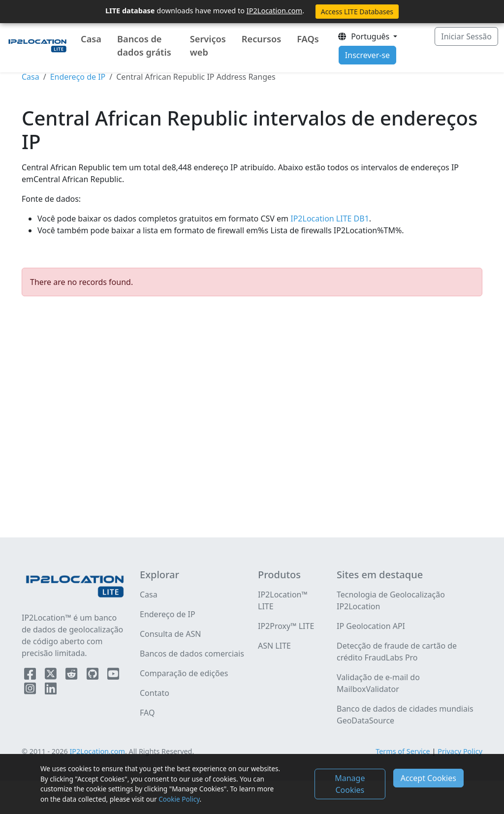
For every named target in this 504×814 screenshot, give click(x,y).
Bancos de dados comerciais (192, 654)
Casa (91, 39)
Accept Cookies (428, 778)
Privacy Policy (460, 751)
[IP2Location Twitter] (52, 676)
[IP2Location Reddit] (72, 676)
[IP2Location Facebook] (31, 676)
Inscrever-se (367, 55)
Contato (155, 693)
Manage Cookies (350, 784)
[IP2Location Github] (94, 676)
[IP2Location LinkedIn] (51, 690)
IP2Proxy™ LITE (286, 626)
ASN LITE (274, 646)
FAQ (147, 713)
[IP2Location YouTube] (113, 676)
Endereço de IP (78, 77)
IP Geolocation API (371, 626)
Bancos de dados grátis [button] (144, 46)
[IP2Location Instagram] (31, 690)
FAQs (308, 39)
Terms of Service (403, 751)
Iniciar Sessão (466, 36)
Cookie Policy (179, 799)
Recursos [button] (261, 39)
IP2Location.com (274, 10)
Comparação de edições (184, 673)
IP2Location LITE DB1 (329, 219)
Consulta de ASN (170, 634)
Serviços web (208, 46)
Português (364, 36)
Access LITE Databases (357, 12)
